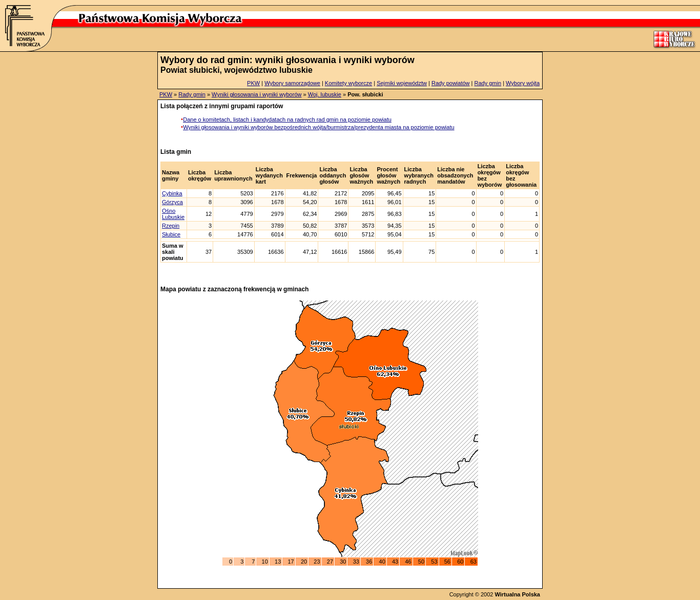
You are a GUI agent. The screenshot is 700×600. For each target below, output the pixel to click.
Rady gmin (488, 83)
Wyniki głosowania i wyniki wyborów (256, 94)
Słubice (171, 234)
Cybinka (172, 193)
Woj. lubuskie (325, 94)
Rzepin (171, 226)
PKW (253, 83)
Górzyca (172, 202)
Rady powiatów (451, 83)
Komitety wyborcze (348, 83)
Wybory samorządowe (292, 83)
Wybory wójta (523, 83)
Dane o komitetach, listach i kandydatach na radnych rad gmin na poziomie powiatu (287, 119)
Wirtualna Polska (517, 594)
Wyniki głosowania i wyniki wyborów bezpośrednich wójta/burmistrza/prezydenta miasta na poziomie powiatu (318, 127)
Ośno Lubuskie (173, 214)
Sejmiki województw (402, 83)
